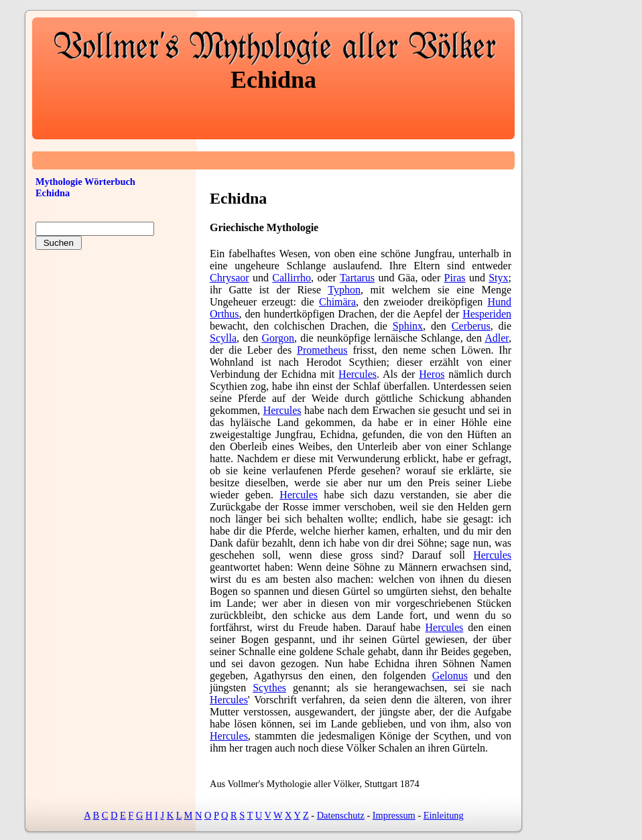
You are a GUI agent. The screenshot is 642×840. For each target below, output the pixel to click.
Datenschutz (341, 815)
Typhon (344, 290)
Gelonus (450, 676)
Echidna (53, 193)
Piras (455, 278)
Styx (498, 278)
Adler (497, 338)
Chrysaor (230, 278)
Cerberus (471, 326)
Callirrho (292, 278)
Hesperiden (487, 314)
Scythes (269, 688)
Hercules (358, 374)
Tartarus (357, 278)
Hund (499, 302)
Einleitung (444, 815)
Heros (432, 374)
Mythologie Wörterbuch (85, 182)
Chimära (337, 302)
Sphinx (408, 326)
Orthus (224, 314)
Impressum (394, 815)
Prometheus (322, 350)
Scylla (223, 338)
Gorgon (278, 338)
